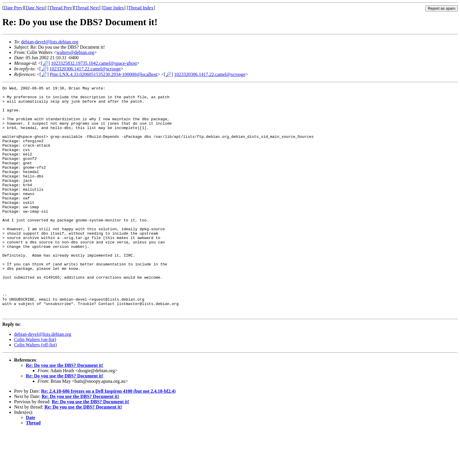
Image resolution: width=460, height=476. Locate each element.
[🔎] (45, 63)
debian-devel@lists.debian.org (50, 42)
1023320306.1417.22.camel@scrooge (85, 69)
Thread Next (87, 8)
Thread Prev (61, 8)
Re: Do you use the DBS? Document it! (65, 411)
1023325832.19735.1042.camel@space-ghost (94, 63)
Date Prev (13, 8)
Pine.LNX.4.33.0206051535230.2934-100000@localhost (104, 74)
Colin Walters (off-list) (35, 391)
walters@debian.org (75, 52)
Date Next (35, 8)
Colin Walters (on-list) (35, 385)
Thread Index (141, 8)
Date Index (114, 8)
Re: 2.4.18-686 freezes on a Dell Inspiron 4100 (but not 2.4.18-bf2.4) (108, 437)
